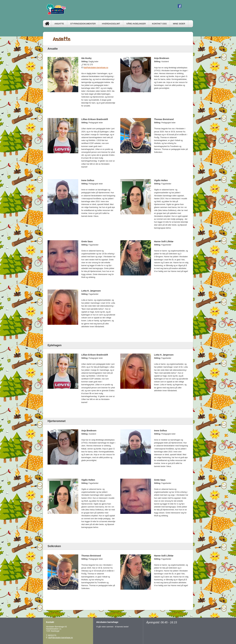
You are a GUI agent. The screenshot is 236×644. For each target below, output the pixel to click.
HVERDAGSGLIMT (111, 24)
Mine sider (179, 24)
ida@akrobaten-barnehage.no (96, 68)
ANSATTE (59, 24)
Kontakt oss (159, 24)
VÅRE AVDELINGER (136, 24)
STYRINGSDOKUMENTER (83, 24)
